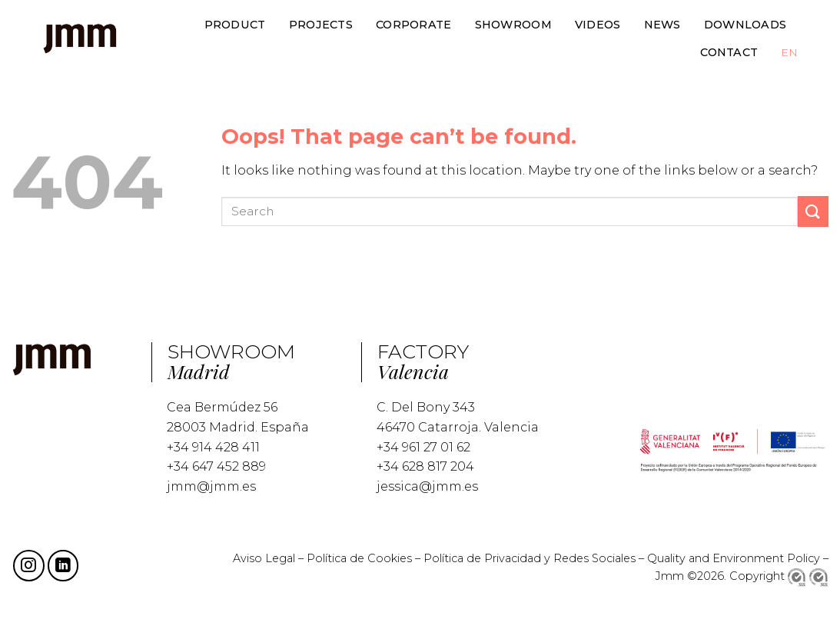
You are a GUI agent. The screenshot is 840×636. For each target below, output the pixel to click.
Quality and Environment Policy (734, 558)
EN (789, 52)
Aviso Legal (264, 558)
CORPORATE (414, 25)
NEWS (662, 25)
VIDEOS (598, 25)
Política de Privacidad (484, 558)
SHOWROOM (513, 25)
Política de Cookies (359, 558)
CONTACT (729, 52)
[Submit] (813, 211)
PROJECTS (321, 25)
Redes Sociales (594, 558)
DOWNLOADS (745, 25)
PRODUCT (235, 25)
